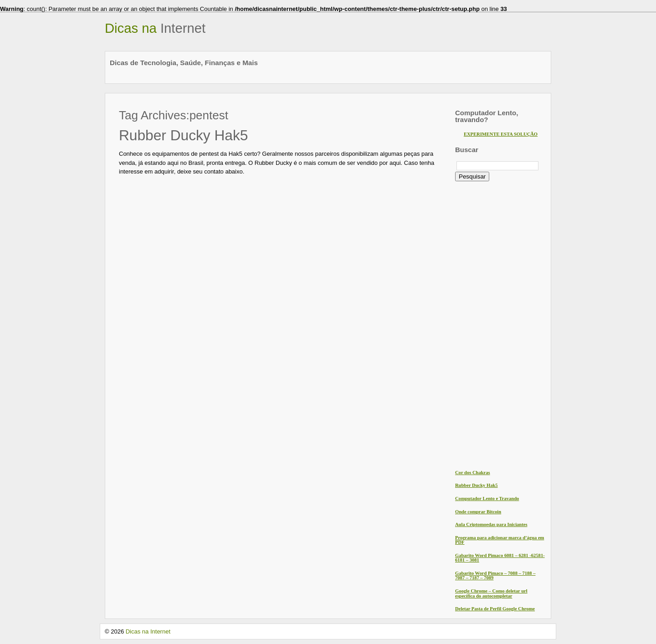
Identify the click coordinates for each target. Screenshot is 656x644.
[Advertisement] (492, 325)
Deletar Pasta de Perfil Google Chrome (495, 609)
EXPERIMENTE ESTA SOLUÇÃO (501, 134)
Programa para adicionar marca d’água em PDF (500, 540)
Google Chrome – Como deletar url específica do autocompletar (491, 593)
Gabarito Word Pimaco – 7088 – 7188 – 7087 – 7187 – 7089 (495, 576)
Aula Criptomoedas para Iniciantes (491, 524)
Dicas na (155, 28)
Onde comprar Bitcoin (478, 512)
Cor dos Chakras (473, 473)
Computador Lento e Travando (487, 498)
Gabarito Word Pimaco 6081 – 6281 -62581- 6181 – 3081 (500, 558)
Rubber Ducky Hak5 (183, 135)
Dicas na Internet (148, 631)
